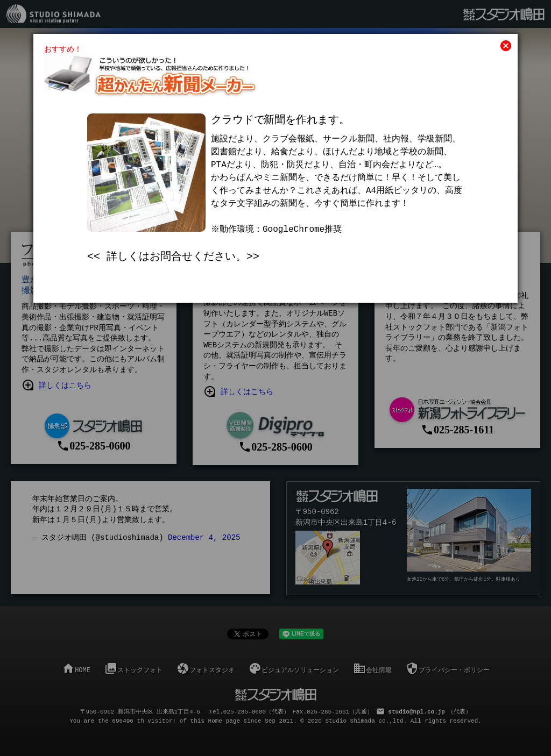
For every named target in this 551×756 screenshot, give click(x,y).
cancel (506, 46)
